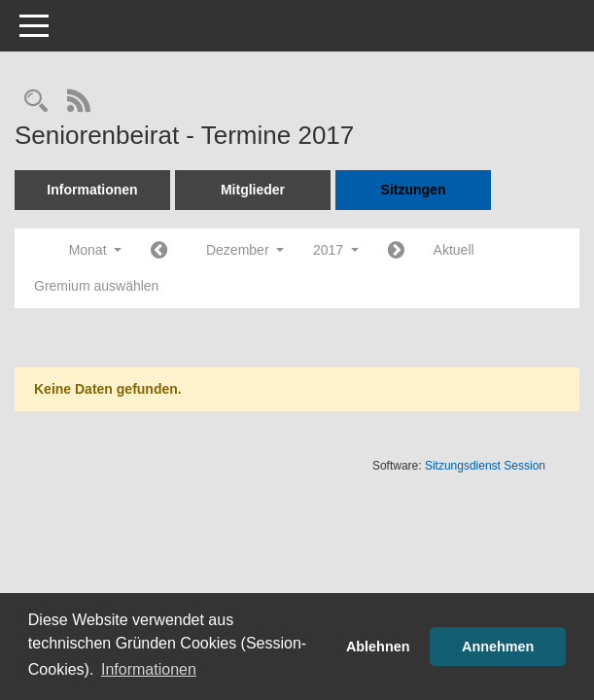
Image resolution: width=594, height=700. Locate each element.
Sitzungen (414, 190)
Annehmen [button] (498, 647)
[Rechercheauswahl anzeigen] (36, 103)
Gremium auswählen (96, 286)
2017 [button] (336, 250)
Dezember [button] (245, 250)
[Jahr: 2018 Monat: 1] (396, 251)
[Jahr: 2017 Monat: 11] (159, 251)
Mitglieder (253, 190)
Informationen (92, 190)
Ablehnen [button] (378, 647)
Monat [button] (95, 250)
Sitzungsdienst (485, 466)
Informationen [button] (149, 669)
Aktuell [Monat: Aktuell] (454, 250)
